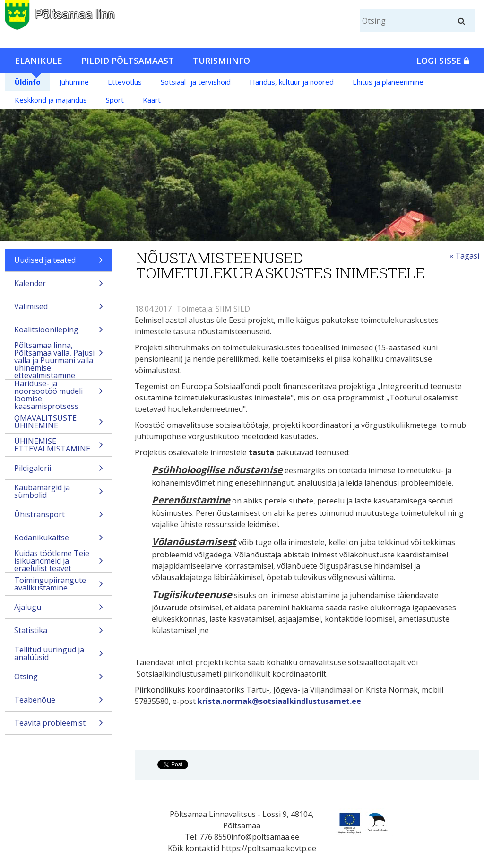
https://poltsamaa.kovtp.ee (269, 848)
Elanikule (39, 61)
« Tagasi (464, 256)
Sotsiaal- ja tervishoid (196, 82)
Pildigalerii (59, 471)
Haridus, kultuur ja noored (292, 82)
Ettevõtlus (125, 82)
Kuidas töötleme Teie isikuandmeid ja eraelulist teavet (59, 561)
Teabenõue (59, 703)
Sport (115, 100)
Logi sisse (443, 61)
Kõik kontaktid (194, 848)
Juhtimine (74, 82)
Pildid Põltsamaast (128, 61)
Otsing (59, 680)
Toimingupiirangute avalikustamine (59, 585)
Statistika (59, 633)
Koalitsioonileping (59, 333)
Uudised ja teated (59, 263)
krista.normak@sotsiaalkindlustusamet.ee (279, 701)
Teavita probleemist (59, 726)
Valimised (59, 309)
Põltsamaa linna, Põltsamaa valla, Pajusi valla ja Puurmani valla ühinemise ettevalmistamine (59, 360)
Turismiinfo (221, 61)
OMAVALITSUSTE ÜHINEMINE (59, 423)
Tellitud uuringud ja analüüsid (59, 655)
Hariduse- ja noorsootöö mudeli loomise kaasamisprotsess (59, 395)
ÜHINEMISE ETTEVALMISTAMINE (59, 446)
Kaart (152, 100)
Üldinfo (28, 82)
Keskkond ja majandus (51, 100)
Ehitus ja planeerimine (388, 82)
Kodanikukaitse (59, 541)
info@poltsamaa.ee (265, 837)
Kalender (59, 286)
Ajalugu (59, 610)
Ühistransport (59, 517)
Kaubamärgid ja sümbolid (59, 492)
